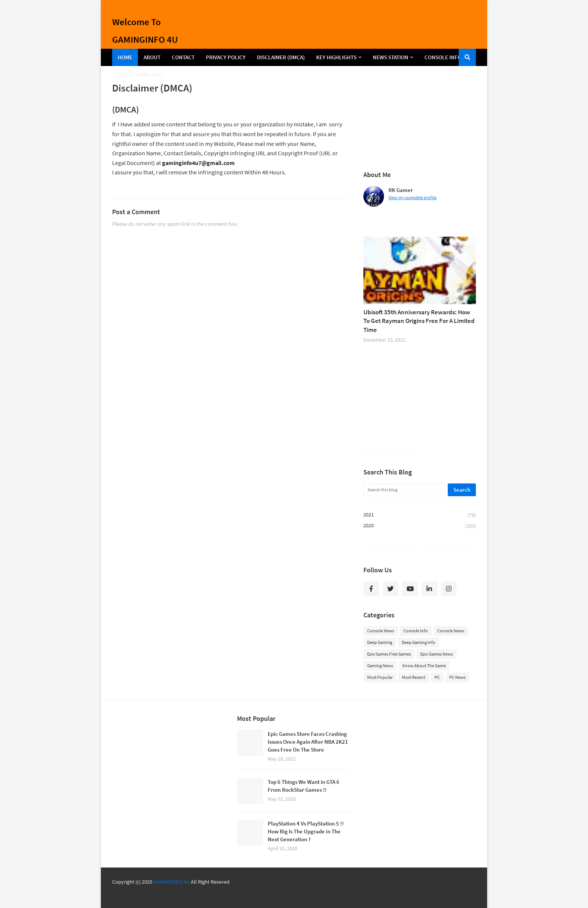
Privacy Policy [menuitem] (226, 57)
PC (437, 677)
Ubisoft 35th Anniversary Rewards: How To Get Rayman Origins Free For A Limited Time (419, 321)
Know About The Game (424, 666)
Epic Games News (437, 654)
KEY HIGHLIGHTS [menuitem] (336, 57)
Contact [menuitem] (183, 57)
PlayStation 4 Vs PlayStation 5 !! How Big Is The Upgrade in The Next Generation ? (306, 831)
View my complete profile (412, 197)
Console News (381, 631)
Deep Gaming (380, 642)
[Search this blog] (405, 490)
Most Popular (380, 677)
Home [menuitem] (125, 57)
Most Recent (414, 677)
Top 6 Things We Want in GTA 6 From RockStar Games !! (304, 786)
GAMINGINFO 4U (172, 882)
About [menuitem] (152, 57)
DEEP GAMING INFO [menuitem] (141, 74)
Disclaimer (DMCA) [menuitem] (281, 57)
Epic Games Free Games (389, 654)
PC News (457, 677)
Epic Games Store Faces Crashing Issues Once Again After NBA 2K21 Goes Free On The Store (308, 742)
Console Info (416, 631)
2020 (420, 526)
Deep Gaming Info (418, 642)
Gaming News (380, 666)
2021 (420, 515)
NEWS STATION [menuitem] (391, 57)
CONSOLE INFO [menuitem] (443, 57)
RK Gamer (401, 190)
